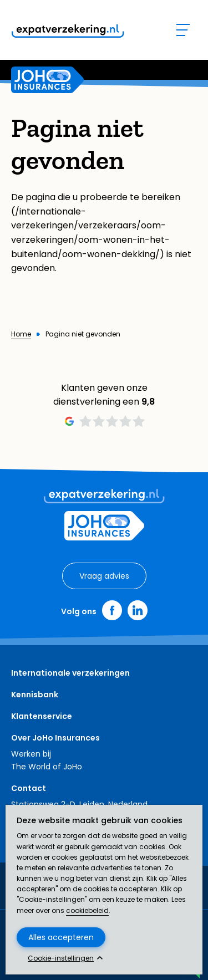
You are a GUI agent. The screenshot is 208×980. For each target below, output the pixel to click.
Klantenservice (42, 716)
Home (21, 334)
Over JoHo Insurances (55, 738)
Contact (29, 788)
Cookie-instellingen (61, 958)
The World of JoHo (47, 767)
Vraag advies (104, 576)
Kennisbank (35, 695)
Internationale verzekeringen (70, 673)
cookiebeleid (87, 910)
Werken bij (31, 754)
